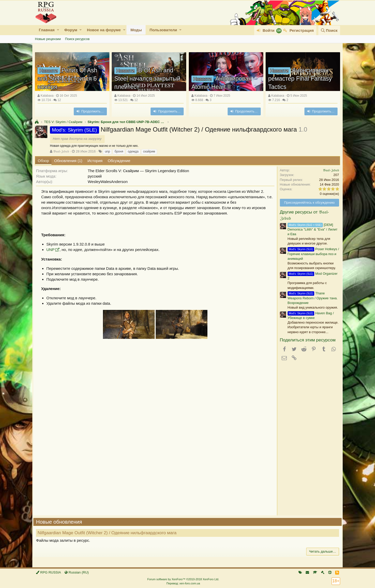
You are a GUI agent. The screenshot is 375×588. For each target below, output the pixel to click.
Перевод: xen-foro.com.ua (183, 583)
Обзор (43, 161)
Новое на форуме (104, 30)
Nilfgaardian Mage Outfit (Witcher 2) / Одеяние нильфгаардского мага (108, 533)
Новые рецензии (48, 39)
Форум (71, 30)
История (95, 161)
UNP (52, 250)
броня (119, 151)
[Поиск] (329, 30)
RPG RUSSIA (48, 572)
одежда (133, 151)
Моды (136, 30)
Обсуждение (119, 161)
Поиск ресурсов (77, 39)
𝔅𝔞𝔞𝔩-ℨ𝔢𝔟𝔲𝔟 (61, 151)
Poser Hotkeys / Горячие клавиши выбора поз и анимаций (312, 254)
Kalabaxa (47, 96)
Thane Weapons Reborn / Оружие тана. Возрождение (311, 298)
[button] (58, 30)
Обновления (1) (68, 161)
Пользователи (163, 30)
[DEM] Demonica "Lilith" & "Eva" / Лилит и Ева (311, 229)
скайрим (149, 151)
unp (107, 151)
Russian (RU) (77, 572)
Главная (47, 30)
